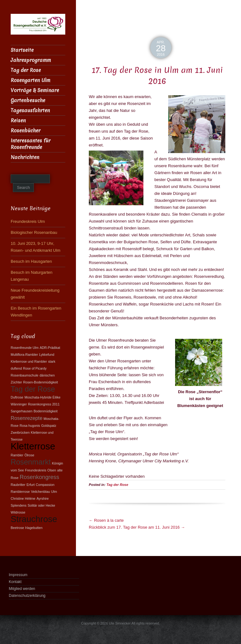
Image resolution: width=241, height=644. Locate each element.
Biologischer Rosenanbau (34, 232)
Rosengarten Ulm (30, 80)
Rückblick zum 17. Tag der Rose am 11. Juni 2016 (137, 527)
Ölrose (29, 455)
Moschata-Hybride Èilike (43, 397)
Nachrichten (25, 157)
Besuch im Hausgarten (31, 261)
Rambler (17, 455)
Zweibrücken (20, 432)
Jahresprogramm (31, 60)
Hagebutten (34, 528)
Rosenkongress (40, 477)
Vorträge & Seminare (35, 90)
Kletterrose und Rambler (29, 361)
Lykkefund (47, 355)
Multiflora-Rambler (24, 355)
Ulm (54, 492)
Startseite (22, 50)
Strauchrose (34, 519)
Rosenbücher (26, 131)
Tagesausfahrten (30, 110)
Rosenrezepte (27, 418)
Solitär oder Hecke (41, 505)
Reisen (18, 121)
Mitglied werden (22, 589)
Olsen (52, 470)
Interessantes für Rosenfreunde (31, 144)
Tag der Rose (117, 485)
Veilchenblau (40, 492)
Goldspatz (49, 426)
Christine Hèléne (23, 498)
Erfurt (30, 485)
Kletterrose (33, 446)
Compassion (45, 485)
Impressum (18, 575)
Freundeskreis (36, 470)
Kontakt (15, 582)
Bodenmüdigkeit (46, 411)
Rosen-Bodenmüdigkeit (41, 382)
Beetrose (17, 528)
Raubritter (18, 485)
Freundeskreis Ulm (28, 221)
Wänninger (19, 404)
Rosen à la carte (106, 520)
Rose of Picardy (35, 368)
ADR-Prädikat (50, 348)
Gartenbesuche (28, 100)
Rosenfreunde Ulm (25, 348)
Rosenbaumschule (24, 375)
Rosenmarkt (31, 462)
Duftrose (17, 397)
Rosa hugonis (30, 426)
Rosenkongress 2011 (44, 404)
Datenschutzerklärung (27, 596)
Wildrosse (18, 512)
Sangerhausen (21, 411)
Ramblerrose (20, 492)
